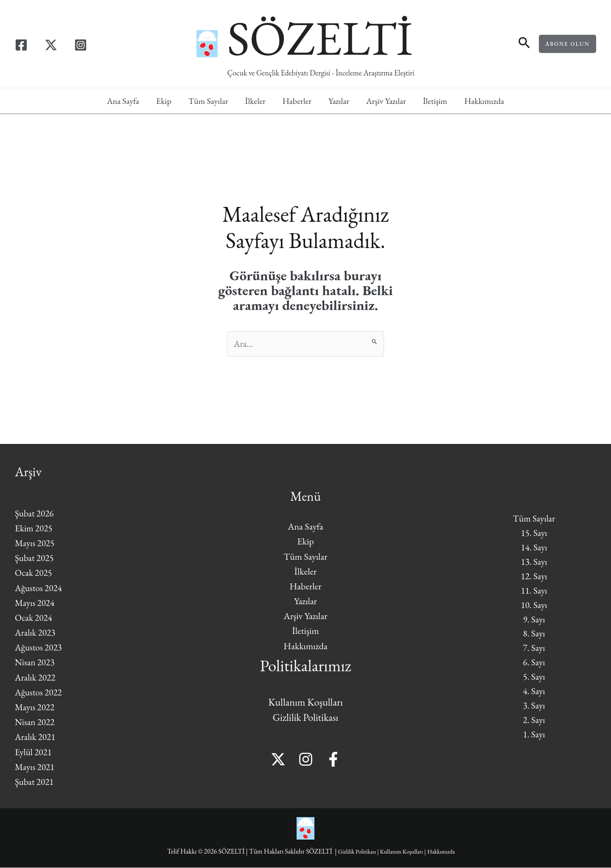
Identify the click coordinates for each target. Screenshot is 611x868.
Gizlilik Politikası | (353, 852)
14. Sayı (534, 545)
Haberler (297, 101)
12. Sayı (534, 575)
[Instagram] (81, 45)
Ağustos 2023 (39, 648)
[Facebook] (21, 45)
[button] (524, 44)
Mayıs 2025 (35, 543)
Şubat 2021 (35, 782)
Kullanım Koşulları (305, 703)
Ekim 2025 (34, 529)
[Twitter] (51, 45)
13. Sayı (534, 560)
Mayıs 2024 (35, 603)
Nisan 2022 (35, 722)
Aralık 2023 (36, 633)
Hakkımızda (484, 101)
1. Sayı (534, 739)
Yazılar (339, 101)
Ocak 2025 (34, 574)
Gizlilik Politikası (306, 718)
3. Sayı (534, 709)
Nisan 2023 (35, 663)
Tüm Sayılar (208, 101)
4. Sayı (534, 694)
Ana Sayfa (123, 101)
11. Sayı (534, 590)
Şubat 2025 (35, 558)
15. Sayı (534, 530)
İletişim (435, 101)
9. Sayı (534, 620)
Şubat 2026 (35, 514)
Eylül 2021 (34, 752)
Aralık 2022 (36, 678)
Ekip (164, 101)
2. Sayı (534, 724)
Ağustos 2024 (39, 588)
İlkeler (255, 101)
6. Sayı (534, 664)
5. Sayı (534, 679)
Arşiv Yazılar (386, 101)
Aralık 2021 (36, 738)
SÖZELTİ (320, 38)
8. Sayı (534, 635)
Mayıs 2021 (35, 767)
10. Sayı (534, 604)
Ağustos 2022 (39, 693)
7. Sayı (534, 649)
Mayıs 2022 (35, 708)
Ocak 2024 (34, 618)
